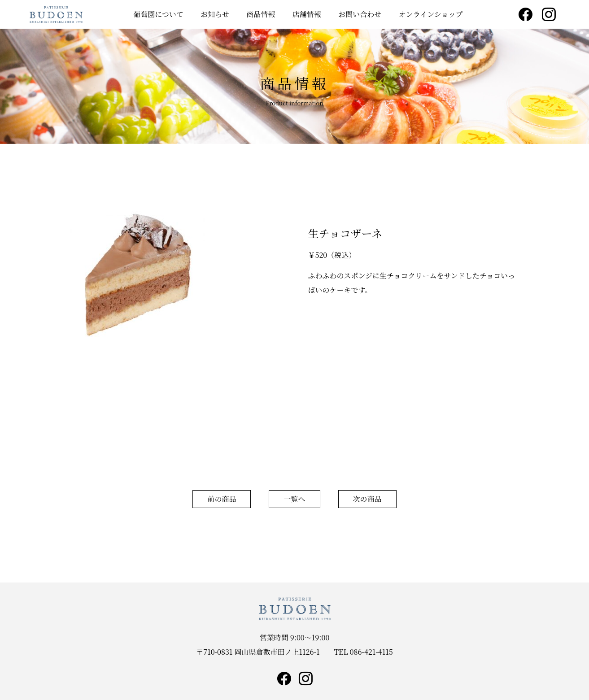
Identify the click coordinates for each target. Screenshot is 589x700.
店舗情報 (307, 14)
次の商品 (367, 499)
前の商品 (222, 499)
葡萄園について (158, 14)
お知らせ (215, 14)
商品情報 (261, 14)
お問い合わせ (360, 14)
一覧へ (294, 499)
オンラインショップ (431, 14)
